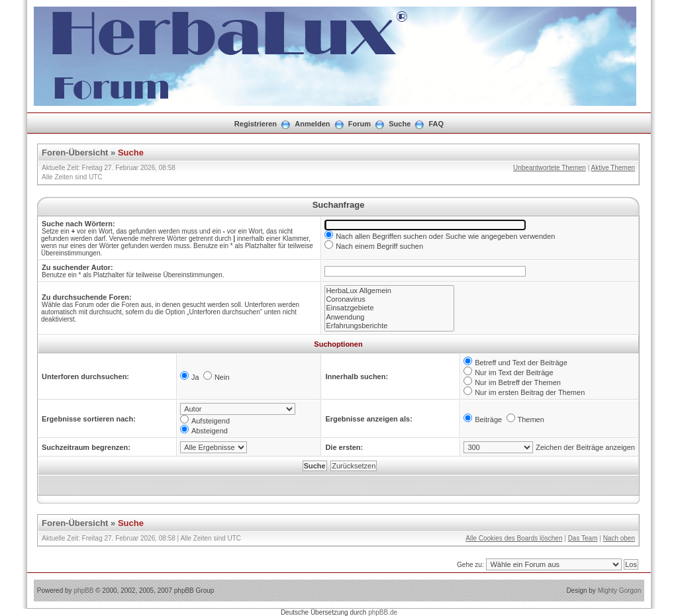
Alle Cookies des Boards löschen (514, 538)
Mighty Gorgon (620, 591)
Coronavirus (389, 299)
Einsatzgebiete (389, 308)
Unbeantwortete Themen (550, 168)
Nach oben (619, 538)
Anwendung (389, 317)
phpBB (83, 591)
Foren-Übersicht (75, 153)
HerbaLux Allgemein (389, 291)
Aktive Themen (613, 168)
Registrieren (256, 124)
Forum (360, 124)
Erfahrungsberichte (389, 326)
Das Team (583, 538)
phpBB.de (383, 612)
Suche (400, 124)
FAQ (437, 124)
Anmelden (312, 124)
